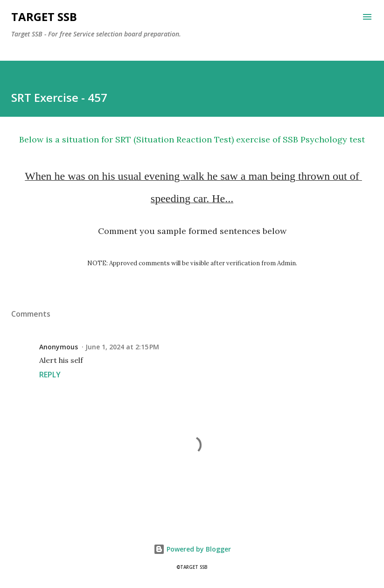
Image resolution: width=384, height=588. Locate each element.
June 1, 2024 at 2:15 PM (122, 347)
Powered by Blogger (192, 549)
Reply (50, 375)
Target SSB (44, 17)
